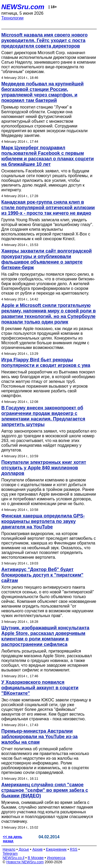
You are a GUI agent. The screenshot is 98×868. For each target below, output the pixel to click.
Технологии (12, 18)
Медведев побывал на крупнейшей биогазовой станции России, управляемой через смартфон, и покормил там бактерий (42, 92)
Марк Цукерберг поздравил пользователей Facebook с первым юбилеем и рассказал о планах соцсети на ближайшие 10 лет (48, 156)
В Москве (36, 858)
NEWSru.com (23, 7)
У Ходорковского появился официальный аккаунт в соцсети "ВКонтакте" (40, 688)
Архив (38, 849)
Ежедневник (56, 849)
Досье (24, 849)
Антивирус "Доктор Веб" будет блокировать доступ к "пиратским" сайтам (42, 575)
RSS (74, 849)
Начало (9, 849)
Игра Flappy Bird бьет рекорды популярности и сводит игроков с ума (46, 363)
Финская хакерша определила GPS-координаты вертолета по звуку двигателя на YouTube (43, 521)
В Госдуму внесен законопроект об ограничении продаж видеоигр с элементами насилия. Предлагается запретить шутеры (43, 416)
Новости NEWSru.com (25, 862)
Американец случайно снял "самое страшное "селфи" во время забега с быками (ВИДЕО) (45, 790)
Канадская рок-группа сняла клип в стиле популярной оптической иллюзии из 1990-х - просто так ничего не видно (48, 208)
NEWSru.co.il (13, 858)
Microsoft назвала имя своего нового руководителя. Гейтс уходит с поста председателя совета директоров (44, 40)
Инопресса (56, 858)
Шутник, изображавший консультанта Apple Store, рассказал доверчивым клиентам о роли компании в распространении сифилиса (45, 636)
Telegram (10, 854)
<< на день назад (13, 839)
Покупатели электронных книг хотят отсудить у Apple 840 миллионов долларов (44, 468)
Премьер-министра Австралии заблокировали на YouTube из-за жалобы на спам (39, 737)
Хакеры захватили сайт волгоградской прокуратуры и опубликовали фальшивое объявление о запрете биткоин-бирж (47, 259)
